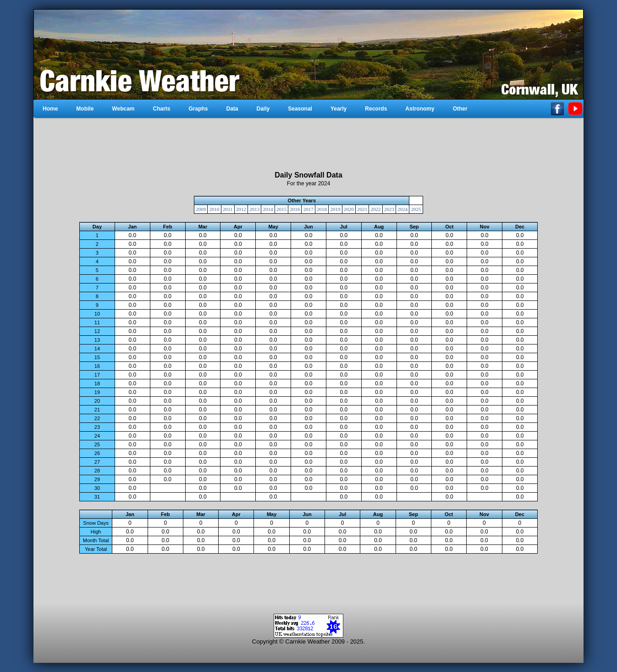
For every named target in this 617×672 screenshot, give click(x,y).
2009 (201, 209)
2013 (254, 209)
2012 (241, 209)
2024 (402, 209)
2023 (389, 209)
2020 (349, 209)
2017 (308, 209)
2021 (362, 209)
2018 (322, 209)
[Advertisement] (308, 144)
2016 (295, 209)
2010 (215, 209)
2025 (416, 209)
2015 (281, 209)
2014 (268, 209)
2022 (376, 209)
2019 (335, 209)
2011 (228, 209)
